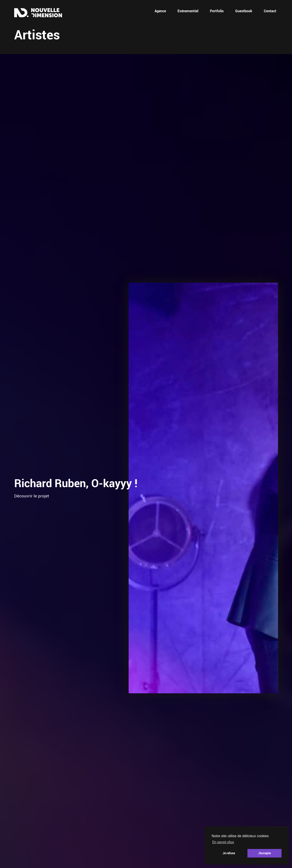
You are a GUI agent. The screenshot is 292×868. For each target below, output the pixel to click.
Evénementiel (188, 11)
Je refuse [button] (229, 853)
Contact (270, 11)
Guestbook (244, 11)
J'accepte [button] (264, 853)
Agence (160, 11)
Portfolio (217, 11)
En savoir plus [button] (223, 842)
